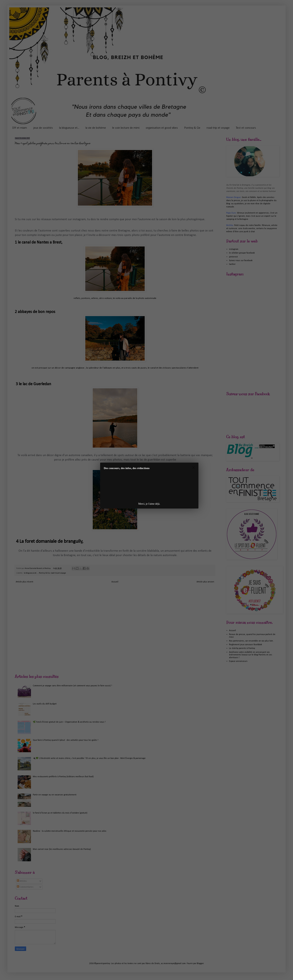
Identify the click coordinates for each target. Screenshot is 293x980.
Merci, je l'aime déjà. (149, 504)
